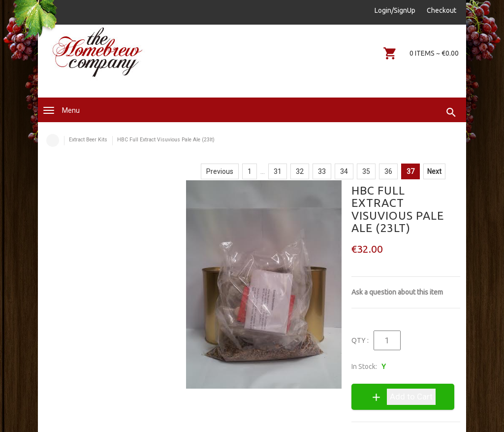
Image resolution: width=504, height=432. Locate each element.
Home (53, 140)
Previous (220, 171)
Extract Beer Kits (88, 140)
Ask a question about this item (397, 292)
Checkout (441, 10)
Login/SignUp (395, 10)
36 (388, 171)
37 (410, 171)
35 (366, 171)
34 (344, 171)
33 (322, 171)
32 (300, 171)
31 (278, 171)
